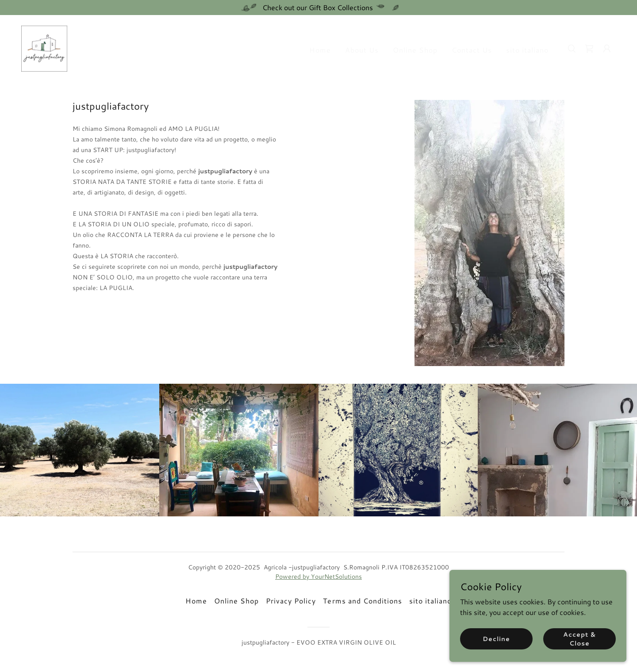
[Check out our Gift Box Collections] (318, 8)
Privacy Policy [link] (291, 601)
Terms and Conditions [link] (362, 601)
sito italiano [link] (527, 50)
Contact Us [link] (472, 50)
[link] (44, 48)
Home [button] (196, 601)
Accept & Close (579, 638)
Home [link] (320, 50)
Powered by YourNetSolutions (318, 577)
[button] (607, 49)
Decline (496, 638)
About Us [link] (362, 50)
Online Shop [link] (415, 50)
